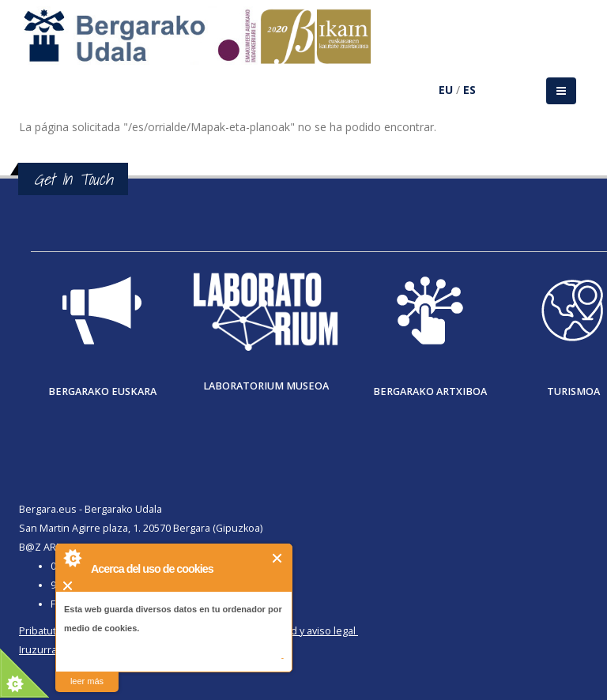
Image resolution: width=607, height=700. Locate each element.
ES (469, 90)
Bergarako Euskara (102, 391)
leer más (87, 681)
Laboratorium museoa (266, 386)
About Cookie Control (72, 558)
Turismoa (573, 391)
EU (446, 90)
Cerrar (278, 558)
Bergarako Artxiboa (430, 391)
